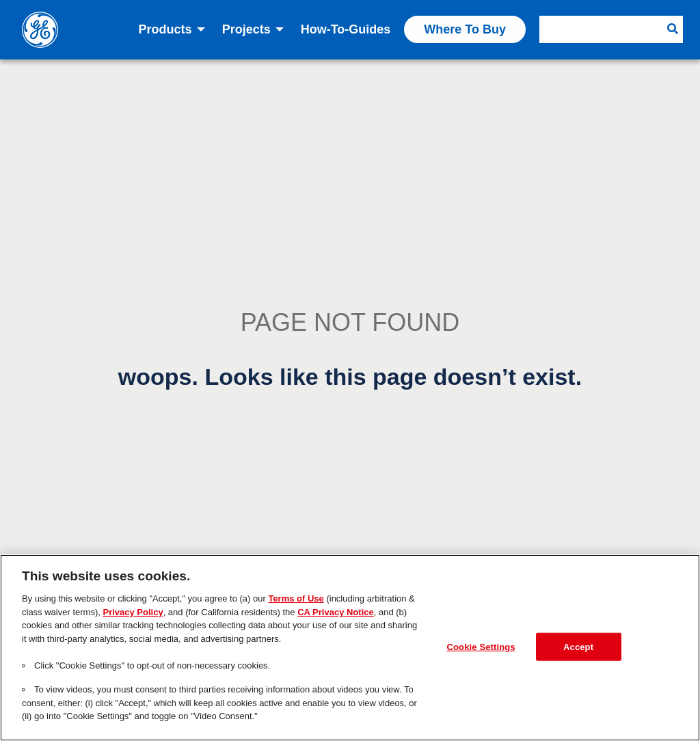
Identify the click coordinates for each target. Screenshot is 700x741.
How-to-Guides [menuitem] (346, 29)
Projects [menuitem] (246, 29)
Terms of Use (296, 598)
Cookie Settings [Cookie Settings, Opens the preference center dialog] (481, 646)
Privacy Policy (133, 612)
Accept (578, 646)
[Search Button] (673, 29)
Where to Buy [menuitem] (465, 29)
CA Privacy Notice (336, 612)
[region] (350, 648)
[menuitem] (611, 29)
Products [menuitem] (165, 29)
